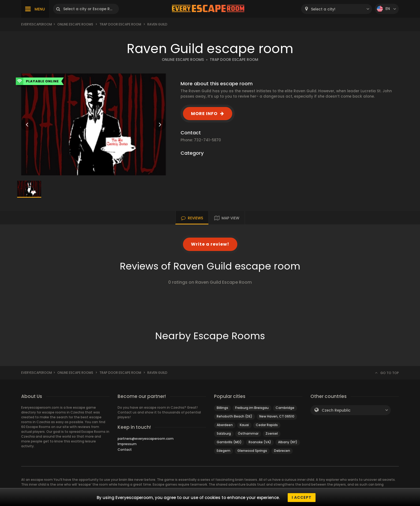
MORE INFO (204, 114)
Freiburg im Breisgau (252, 408)
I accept (302, 497)
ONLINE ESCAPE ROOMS (183, 60)
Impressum (127, 444)
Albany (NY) (288, 442)
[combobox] (337, 9)
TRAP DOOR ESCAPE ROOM (234, 60)
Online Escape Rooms (75, 24)
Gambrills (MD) (229, 442)
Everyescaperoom (37, 24)
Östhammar (248, 433)
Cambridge (285, 408)
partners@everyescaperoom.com (146, 439)
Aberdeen (225, 425)
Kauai (244, 425)
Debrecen (282, 451)
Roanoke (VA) (260, 442)
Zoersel (272, 433)
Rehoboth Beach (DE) (235, 416)
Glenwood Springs (252, 451)
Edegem (224, 451)
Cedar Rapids (267, 425)
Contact (125, 450)
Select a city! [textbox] (323, 9)
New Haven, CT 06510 (277, 416)
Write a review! (210, 244)
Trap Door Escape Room (120, 24)
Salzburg (224, 433)
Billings (222, 408)
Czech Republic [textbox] (336, 410)
